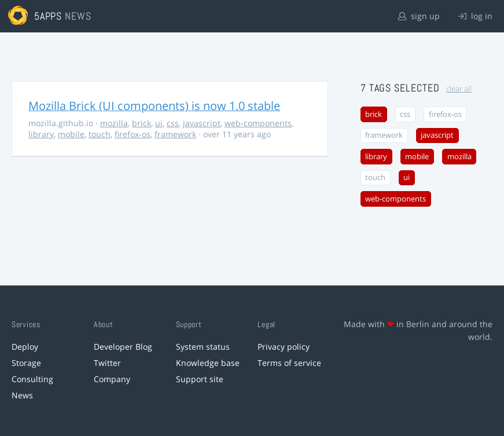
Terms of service (289, 363)
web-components (258, 123)
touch (100, 134)
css (173, 123)
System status (203, 347)
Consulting (32, 379)
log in (475, 16)
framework (175, 134)
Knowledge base (208, 363)
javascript (202, 123)
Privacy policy (284, 347)
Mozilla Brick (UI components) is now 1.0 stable (154, 106)
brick (141, 123)
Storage (26, 363)
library (41, 134)
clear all (459, 89)
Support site (200, 379)
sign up (419, 16)
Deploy (25, 347)
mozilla (114, 123)
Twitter (107, 363)
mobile (71, 134)
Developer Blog (123, 347)
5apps (48, 16)
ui (159, 123)
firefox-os (133, 134)
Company (112, 379)
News (22, 395)
